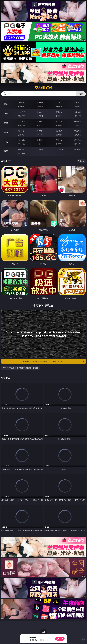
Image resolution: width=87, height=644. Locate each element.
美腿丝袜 (22, 135)
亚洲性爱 (22, 121)
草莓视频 (40, 149)
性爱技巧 (78, 144)
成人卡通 (59, 121)
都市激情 (22, 140)
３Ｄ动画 (78, 112)
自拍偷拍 (40, 112)
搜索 (81, 94)
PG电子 (22, 103)
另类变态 (78, 125)
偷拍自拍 (40, 121)
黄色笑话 (59, 144)
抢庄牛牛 (78, 107)
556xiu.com (43, 88)
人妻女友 (59, 140)
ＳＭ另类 (78, 116)
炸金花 (40, 107)
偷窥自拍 (22, 131)
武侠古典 (78, 140)
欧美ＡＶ (59, 112)
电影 (6, 123)
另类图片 (78, 135)
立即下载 (60, 639)
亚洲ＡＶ (22, 112)
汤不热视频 (59, 149)
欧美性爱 (78, 121)
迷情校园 (22, 144)
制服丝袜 (22, 125)
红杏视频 (78, 149)
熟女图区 (59, 135)
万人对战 (59, 103)
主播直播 (59, 116)
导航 (6, 151)
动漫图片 (78, 131)
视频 (6, 114)
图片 (6, 132)
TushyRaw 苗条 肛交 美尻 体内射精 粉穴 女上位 (20, 368)
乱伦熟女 (59, 125)
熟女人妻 (22, 116)
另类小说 (40, 144)
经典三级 (40, 125)
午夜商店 (22, 149)
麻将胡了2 (22, 107)
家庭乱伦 (40, 140)
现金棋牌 (59, 107)
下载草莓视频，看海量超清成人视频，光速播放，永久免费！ (53, 361)
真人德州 (40, 103)
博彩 (6, 104)
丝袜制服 (40, 116)
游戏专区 (78, 103)
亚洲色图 (40, 131)
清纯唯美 (40, 135)
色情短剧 (22, 153)
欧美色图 (59, 131)
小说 (6, 142)
